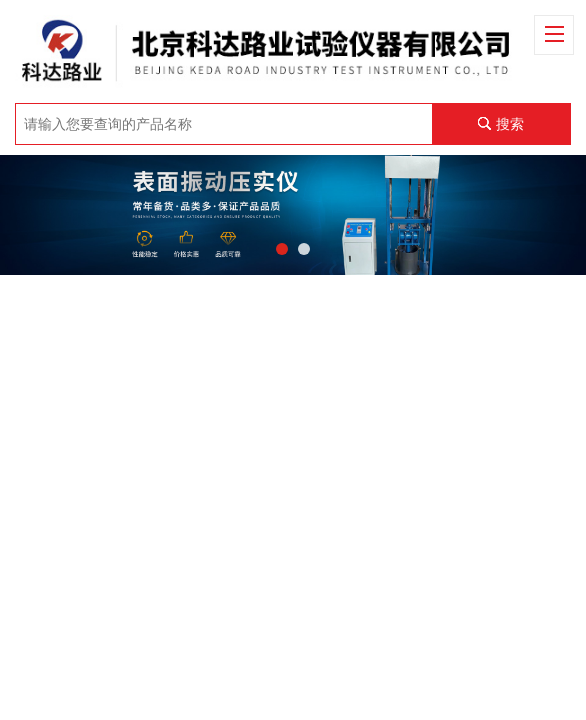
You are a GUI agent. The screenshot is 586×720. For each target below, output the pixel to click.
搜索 (510, 124)
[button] (282, 249)
